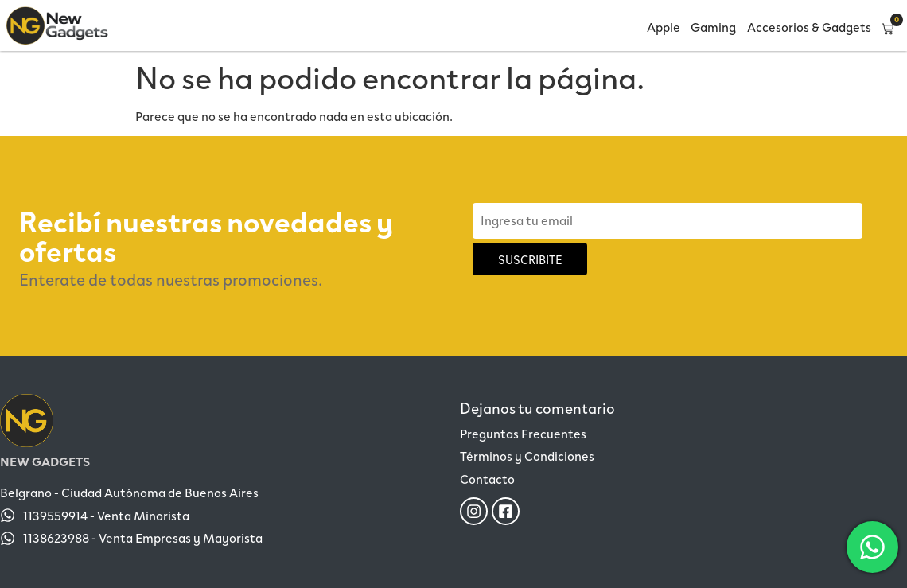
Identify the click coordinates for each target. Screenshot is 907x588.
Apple (664, 27)
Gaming (713, 27)
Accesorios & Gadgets (809, 27)
